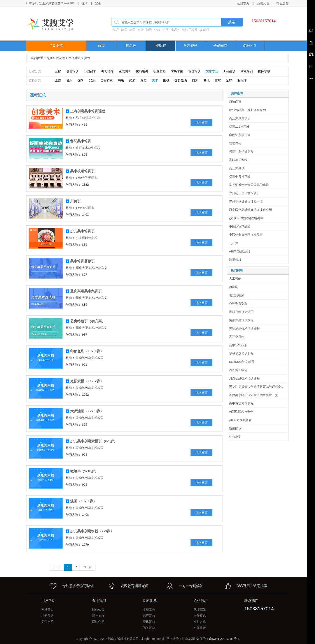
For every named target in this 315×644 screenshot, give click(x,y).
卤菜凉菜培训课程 (241, 320)
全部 (58, 71)
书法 (121, 80)
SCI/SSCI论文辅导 (242, 362)
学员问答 (220, 46)
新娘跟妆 (235, 428)
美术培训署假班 (82, 261)
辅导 (149, 30)
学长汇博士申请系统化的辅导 (249, 185)
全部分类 (56, 45)
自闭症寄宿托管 (240, 135)
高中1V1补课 (238, 345)
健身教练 (181, 80)
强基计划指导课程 (241, 152)
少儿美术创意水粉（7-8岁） (92, 531)
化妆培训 (235, 437)
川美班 (75, 201)
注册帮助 (47, 616)
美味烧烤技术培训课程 (244, 328)
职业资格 (159, 71)
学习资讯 (191, 46)
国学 (81, 80)
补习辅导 (107, 71)
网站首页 (47, 609)
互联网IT (125, 71)
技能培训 (142, 71)
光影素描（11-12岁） (87, 381)
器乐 (92, 80)
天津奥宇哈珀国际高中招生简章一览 (254, 395)
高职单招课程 (238, 160)
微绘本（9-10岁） (84, 471)
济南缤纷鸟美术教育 (90, 358)
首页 (101, 46)
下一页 (87, 567)
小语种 (175, 30)
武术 (132, 80)
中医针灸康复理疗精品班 (246, 235)
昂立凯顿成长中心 (88, 118)
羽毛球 (242, 80)
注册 (85, 3)
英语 (116, 30)
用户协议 (98, 616)
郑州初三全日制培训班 (244, 193)
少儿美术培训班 (82, 231)
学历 (166, 30)
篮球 (218, 80)
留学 (124, 30)
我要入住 (263, 3)
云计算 (234, 243)
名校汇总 (149, 609)
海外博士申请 (238, 370)
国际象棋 (107, 80)
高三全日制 (237, 337)
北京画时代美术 (87, 238)
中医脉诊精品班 (240, 226)
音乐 (69, 80)
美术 (87, 58)
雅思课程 (235, 143)
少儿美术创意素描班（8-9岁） (94, 441)
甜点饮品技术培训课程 (244, 378)
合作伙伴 (200, 628)
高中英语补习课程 (241, 403)
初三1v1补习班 (239, 127)
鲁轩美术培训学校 (88, 148)
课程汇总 (149, 616)
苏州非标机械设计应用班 (246, 201)
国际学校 (264, 71)
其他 (206, 80)
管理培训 (194, 71)
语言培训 (72, 71)
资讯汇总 (149, 622)
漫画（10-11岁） (83, 501)
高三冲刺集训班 (240, 118)
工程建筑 (229, 71)
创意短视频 (237, 295)
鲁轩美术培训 (81, 141)
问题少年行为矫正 (241, 312)
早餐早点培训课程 (241, 353)
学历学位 (177, 71)
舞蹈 (143, 80)
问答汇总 (149, 628)
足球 (229, 80)
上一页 (56, 567)
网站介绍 (98, 622)
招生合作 (283, 3)
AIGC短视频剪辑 (240, 420)
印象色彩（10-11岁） (87, 351)
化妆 (157, 30)
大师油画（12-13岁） (87, 411)
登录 (98, 3)
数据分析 (235, 260)
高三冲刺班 (237, 168)
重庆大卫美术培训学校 (91, 268)
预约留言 (201, 122)
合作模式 (200, 616)
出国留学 (90, 71)
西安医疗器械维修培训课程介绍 (250, 210)
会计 (141, 30)
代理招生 (200, 609)
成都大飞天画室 (87, 178)
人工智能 (235, 279)
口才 (195, 80)
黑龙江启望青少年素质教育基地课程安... (256, 387)
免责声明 (47, 622)
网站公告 (98, 609)
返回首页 (243, 3)
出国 (132, 30)
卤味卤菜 (235, 102)
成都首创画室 (85, 208)
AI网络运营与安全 (241, 412)
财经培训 (247, 71)
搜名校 (131, 46)
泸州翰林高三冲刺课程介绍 (247, 110)
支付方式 (200, 622)
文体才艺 (75, 58)
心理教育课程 (238, 303)
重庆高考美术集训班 (86, 291)
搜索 (232, 22)
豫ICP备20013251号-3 (224, 639)
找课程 (161, 46)
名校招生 (250, 46)
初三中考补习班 (240, 176)
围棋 (166, 80)
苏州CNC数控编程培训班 (246, 218)
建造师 (204, 30)
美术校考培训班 (82, 171)
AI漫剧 (234, 287)
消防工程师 (190, 30)
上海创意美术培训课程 (88, 111)
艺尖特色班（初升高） (88, 321)
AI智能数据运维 (240, 251)
